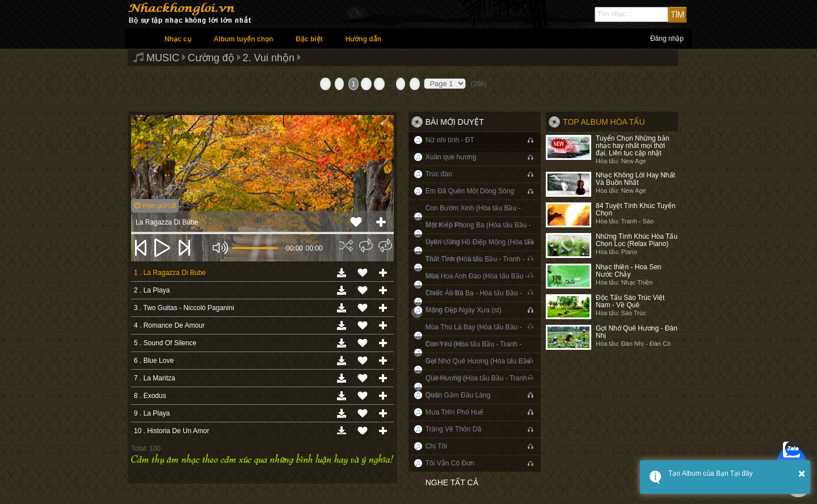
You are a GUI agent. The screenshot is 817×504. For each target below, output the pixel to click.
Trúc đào (439, 174)
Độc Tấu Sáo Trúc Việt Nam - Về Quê (630, 301)
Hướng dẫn (363, 39)
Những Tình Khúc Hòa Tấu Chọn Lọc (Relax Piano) (637, 240)
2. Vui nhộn (269, 58)
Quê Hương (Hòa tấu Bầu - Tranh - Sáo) (478, 386)
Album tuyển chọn (244, 39)
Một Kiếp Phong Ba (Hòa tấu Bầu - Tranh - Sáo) (478, 233)
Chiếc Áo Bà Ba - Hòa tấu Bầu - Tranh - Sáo (474, 301)
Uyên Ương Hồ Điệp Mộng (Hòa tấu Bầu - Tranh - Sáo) (480, 250)
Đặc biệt (309, 39)
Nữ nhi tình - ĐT (450, 140)
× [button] (802, 473)
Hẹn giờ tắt (155, 206)
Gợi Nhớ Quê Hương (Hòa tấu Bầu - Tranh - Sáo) (478, 369)
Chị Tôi (436, 446)
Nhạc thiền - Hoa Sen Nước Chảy (628, 271)
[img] (346, 245)
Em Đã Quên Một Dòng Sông (470, 191)
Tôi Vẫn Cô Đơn (450, 463)
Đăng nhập (667, 39)
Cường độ (211, 58)
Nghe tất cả (452, 482)
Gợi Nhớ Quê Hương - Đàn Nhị (637, 332)
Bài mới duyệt (455, 122)
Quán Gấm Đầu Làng (458, 395)
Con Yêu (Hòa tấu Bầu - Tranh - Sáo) (474, 352)
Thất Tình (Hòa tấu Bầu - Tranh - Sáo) (475, 267)
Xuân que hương (451, 157)
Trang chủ (139, 39)
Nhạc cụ (178, 39)
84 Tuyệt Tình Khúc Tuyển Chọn (636, 209)
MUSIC (163, 58)
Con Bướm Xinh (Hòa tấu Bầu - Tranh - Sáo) (473, 216)
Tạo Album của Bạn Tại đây (711, 473)
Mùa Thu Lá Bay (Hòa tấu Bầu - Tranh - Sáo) (474, 335)
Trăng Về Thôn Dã (453, 429)
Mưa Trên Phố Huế (455, 412)
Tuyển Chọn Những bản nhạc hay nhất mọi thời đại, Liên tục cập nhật (632, 146)
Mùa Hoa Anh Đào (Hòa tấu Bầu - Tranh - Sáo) (477, 284)
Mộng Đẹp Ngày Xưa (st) (464, 310)
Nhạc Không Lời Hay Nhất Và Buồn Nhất (635, 179)
